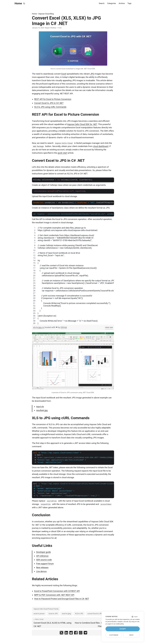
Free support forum (45, 564)
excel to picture (39, 614)
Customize (114, 635)
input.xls (40, 407)
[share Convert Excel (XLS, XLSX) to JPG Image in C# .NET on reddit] (71, 633)
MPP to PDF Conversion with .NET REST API (54, 595)
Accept (123, 629)
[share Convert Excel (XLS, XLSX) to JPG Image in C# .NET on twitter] (61, 633)
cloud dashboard (101, 146)
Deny (132, 635)
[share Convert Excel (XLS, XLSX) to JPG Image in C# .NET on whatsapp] (81, 633)
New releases (42, 567)
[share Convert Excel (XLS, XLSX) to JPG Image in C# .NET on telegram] (85, 633)
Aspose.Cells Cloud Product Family (46, 609)
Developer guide (43, 552)
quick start (62, 153)
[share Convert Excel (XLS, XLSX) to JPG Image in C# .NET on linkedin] (66, 633)
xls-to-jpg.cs (39, 327)
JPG (92, 74)
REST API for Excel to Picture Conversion (53, 99)
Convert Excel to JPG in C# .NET (49, 103)
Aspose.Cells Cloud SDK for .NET (82, 124)
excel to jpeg (66, 614)
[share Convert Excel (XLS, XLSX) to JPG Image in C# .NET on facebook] (76, 633)
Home (18, 3)
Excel (64, 74)
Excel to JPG (53, 614)
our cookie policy (119, 624)
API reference (42, 556)
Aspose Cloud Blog (46, 14)
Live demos (41, 571)
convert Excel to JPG (95, 614)
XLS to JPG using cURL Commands (50, 107)
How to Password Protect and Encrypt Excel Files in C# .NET (62, 599)
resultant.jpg (42, 410)
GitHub (64, 327)
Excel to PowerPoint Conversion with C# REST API (57, 591)
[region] (73, 276)
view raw (109, 327)
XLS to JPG (79, 614)
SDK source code (44, 560)
